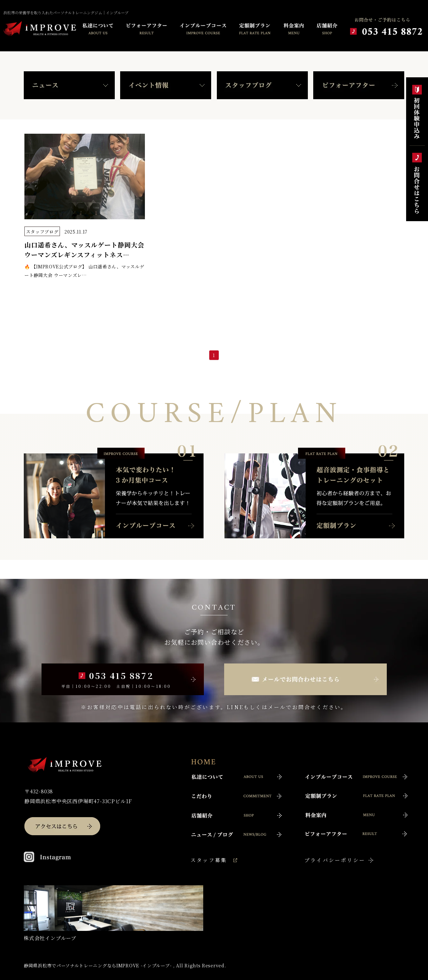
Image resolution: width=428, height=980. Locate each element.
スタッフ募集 (209, 860)
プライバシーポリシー (335, 860)
